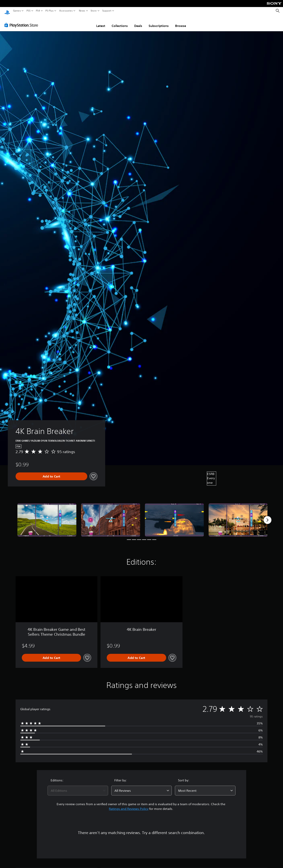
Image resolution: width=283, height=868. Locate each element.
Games (17, 11)
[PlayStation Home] (7, 11)
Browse (181, 22)
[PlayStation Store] (22, 21)
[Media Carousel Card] (47, 516)
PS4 (38, 11)
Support (107, 11)
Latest (101, 22)
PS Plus (49, 11)
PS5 (29, 11)
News (82, 11)
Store (94, 11)
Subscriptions (159, 22)
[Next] (267, 516)
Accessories (66, 11)
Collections (120, 22)
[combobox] (78, 787)
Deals (138, 22)
